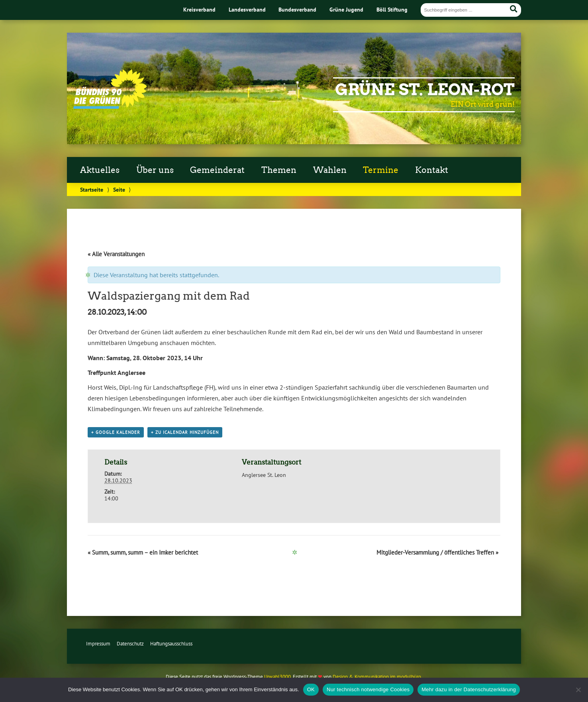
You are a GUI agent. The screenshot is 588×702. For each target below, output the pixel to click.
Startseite (92, 189)
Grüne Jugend (346, 9)
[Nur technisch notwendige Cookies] (578, 690)
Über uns (155, 170)
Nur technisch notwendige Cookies (368, 689)
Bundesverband (297, 9)
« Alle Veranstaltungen (116, 254)
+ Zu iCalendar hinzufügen (185, 432)
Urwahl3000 (277, 677)
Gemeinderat (217, 170)
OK (311, 689)
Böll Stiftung (392, 9)
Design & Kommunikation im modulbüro (377, 677)
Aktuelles (100, 170)
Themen (279, 170)
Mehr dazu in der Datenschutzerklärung (469, 689)
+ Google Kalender (116, 432)
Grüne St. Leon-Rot (425, 90)
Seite (119, 189)
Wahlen (330, 170)
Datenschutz (130, 644)
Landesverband (247, 9)
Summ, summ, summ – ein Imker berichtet (143, 552)
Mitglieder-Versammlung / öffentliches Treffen (437, 552)
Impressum (98, 644)
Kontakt (432, 170)
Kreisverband (199, 9)
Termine (381, 170)
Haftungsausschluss (171, 644)
